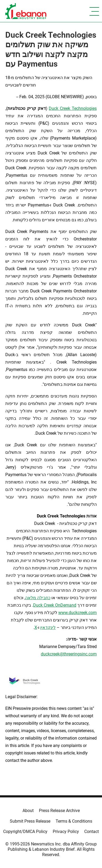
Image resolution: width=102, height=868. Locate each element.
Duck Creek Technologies (73, 108)
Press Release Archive (59, 811)
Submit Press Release (30, 821)
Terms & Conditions (74, 821)
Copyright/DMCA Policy (25, 832)
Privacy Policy (66, 832)
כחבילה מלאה (38, 598)
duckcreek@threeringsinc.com (69, 654)
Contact (92, 832)
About (28, 811)
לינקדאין (48, 627)
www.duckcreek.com (77, 613)
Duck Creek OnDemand (55, 605)
